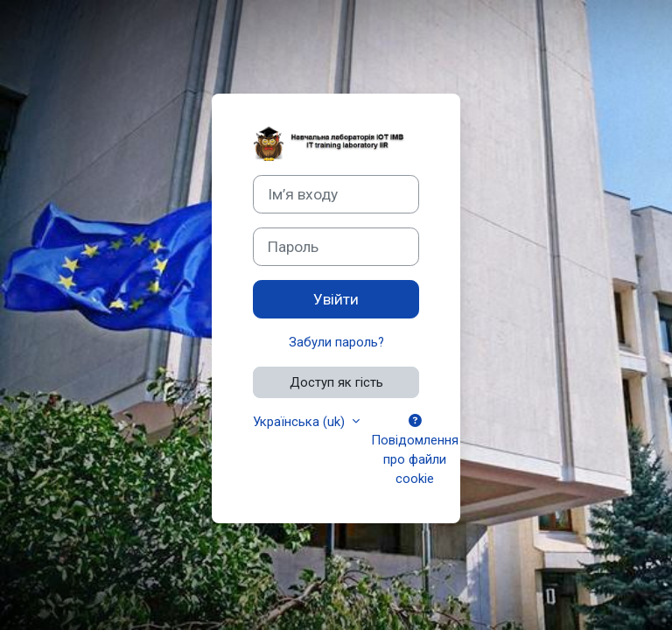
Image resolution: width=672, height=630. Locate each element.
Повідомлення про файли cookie (415, 451)
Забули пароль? (336, 342)
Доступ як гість (336, 382)
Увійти (336, 299)
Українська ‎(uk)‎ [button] (301, 422)
